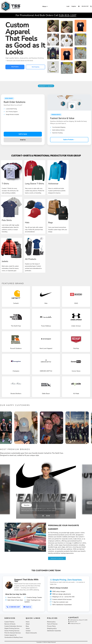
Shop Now (27, 505)
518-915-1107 (68, 15)
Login (68, 6)
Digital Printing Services (12, 628)
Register (74, 6)
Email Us (23, 140)
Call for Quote (23, 134)
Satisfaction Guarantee (54, 631)
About (28, 624)
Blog (27, 626)
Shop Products (15, 67)
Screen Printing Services (12, 631)
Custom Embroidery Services (13, 626)
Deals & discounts (31, 633)
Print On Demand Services (13, 633)
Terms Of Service (52, 624)
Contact (28, 631)
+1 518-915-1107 (13, 607)
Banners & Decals (10, 624)
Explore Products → (69, 140)
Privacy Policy (51, 626)
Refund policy (51, 622)
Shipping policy (52, 628)
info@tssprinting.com (74, 623)
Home (28, 622)
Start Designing (35, 67)
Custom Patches (9, 622)
